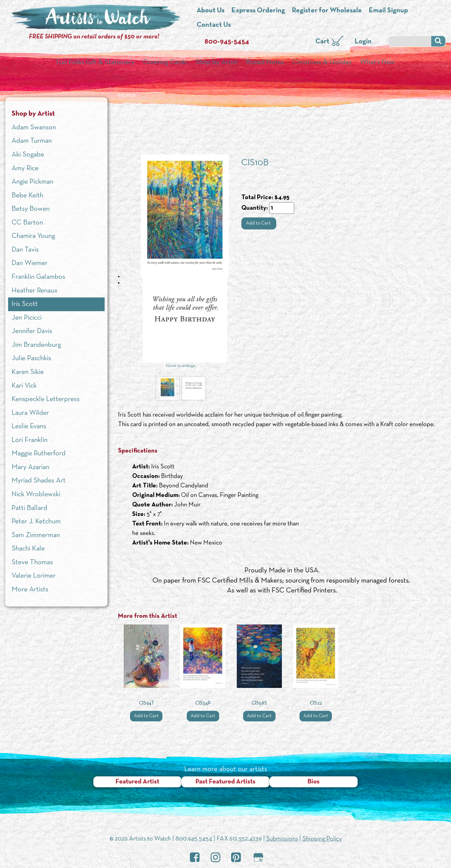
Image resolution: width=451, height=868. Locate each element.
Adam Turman (32, 141)
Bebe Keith (27, 196)
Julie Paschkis (31, 358)
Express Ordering (258, 11)
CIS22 (316, 703)
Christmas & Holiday (322, 62)
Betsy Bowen (31, 209)
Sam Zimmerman (36, 535)
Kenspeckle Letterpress (46, 399)
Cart (322, 42)
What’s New (378, 62)
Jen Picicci (27, 318)
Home (127, 95)
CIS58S (259, 703)
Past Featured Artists (225, 782)
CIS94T (146, 703)
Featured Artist (137, 782)
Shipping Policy (322, 839)
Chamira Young (33, 236)
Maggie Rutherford (39, 454)
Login (363, 42)
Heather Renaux (35, 291)
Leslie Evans (29, 426)
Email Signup (388, 11)
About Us (211, 11)
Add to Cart (259, 223)
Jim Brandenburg (36, 345)
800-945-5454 (227, 42)
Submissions (282, 839)
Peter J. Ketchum (36, 522)
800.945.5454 (194, 839)
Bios (314, 782)
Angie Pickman (32, 182)
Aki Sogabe (28, 155)
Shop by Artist (217, 62)
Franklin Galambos (38, 277)
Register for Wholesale (327, 11)
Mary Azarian (30, 467)
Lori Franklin (30, 440)
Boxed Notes (265, 62)
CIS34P (203, 703)
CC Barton (27, 223)
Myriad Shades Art (39, 481)
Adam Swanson (34, 128)
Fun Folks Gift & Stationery (95, 62)
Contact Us (214, 25)
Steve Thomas (32, 562)
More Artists (30, 590)
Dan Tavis (25, 250)
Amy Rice (25, 168)
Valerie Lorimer (34, 576)
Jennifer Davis (32, 331)
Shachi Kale (28, 549)
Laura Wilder (30, 413)
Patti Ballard (29, 508)
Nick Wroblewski (36, 494)
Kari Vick (24, 386)
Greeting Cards (165, 62)
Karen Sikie (28, 372)
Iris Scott (184, 112)
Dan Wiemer (30, 263)
